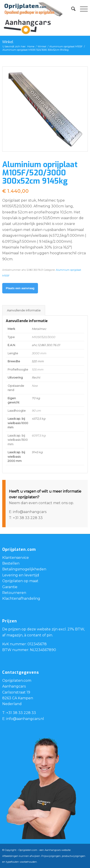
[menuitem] (71, 9)
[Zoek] (71, 9)
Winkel (8, 42)
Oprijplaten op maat (20, 581)
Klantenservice (16, 558)
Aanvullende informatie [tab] (24, 310)
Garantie (10, 587)
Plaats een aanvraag (20, 288)
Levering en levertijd (21, 575)
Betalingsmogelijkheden (24, 569)
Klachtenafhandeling (21, 598)
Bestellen (11, 563)
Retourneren (14, 593)
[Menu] (82, 9)
